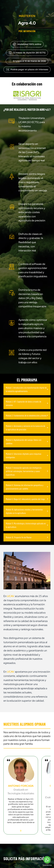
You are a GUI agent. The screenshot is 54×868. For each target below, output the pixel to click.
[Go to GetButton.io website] (47, 865)
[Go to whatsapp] (47, 860)
